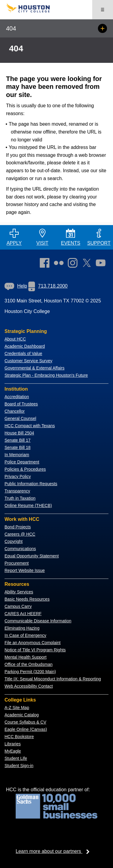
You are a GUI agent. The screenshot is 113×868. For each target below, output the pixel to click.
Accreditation (17, 397)
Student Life (16, 758)
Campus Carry (18, 606)
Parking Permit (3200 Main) (30, 672)
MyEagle (13, 751)
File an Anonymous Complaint (33, 643)
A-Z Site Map (17, 708)
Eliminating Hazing (22, 628)
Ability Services (19, 592)
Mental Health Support (25, 657)
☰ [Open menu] (103, 10)
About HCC (15, 339)
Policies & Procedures (25, 469)
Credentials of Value (23, 353)
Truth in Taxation (20, 498)
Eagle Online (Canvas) (26, 729)
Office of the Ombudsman (28, 664)
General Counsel (20, 418)
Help (16, 286)
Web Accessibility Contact (29, 686)
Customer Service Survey (28, 361)
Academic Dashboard (25, 346)
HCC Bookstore (19, 737)
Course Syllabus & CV (25, 722)
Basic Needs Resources (27, 599)
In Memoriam (17, 455)
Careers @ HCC (20, 534)
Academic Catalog (22, 715)
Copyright (14, 541)
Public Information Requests (31, 484)
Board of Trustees (21, 404)
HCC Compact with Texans (30, 426)
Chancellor (15, 411)
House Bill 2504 (19, 433)
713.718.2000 (48, 286)
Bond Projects (18, 527)
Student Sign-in (19, 766)
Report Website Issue (25, 570)
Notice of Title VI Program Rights (35, 650)
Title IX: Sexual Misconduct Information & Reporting (53, 679)
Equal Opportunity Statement (32, 556)
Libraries (13, 744)
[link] (74, 264)
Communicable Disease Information (38, 621)
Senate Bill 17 (17, 440)
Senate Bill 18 (17, 447)
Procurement (17, 563)
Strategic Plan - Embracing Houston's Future (46, 375)
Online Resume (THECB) (28, 505)
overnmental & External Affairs (36, 368)
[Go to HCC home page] (31, 11)
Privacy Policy (18, 476)
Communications (20, 549)
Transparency (17, 491)
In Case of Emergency (25, 635)
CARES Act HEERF (23, 614)
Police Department (22, 462)
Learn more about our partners (55, 851)
